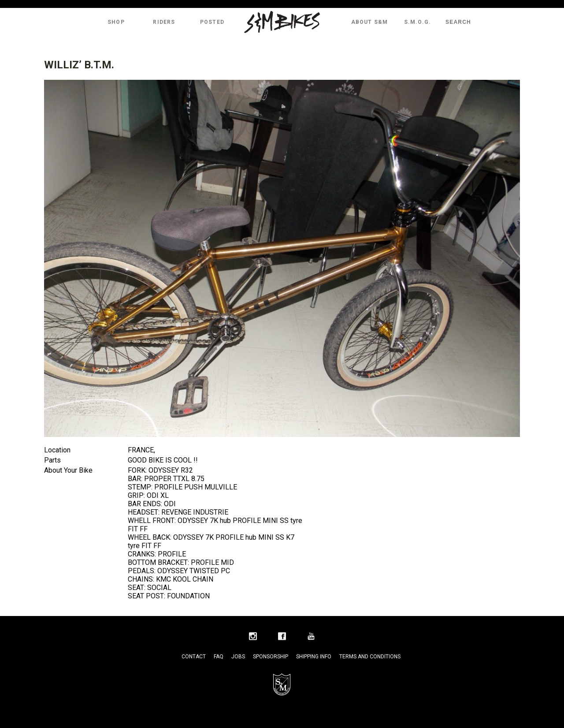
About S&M (370, 22)
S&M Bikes (282, 22)
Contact (194, 657)
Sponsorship (271, 657)
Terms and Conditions (370, 657)
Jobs (238, 657)
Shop (116, 22)
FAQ (219, 657)
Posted (212, 22)
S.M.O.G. (418, 22)
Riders (164, 22)
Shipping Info (314, 657)
